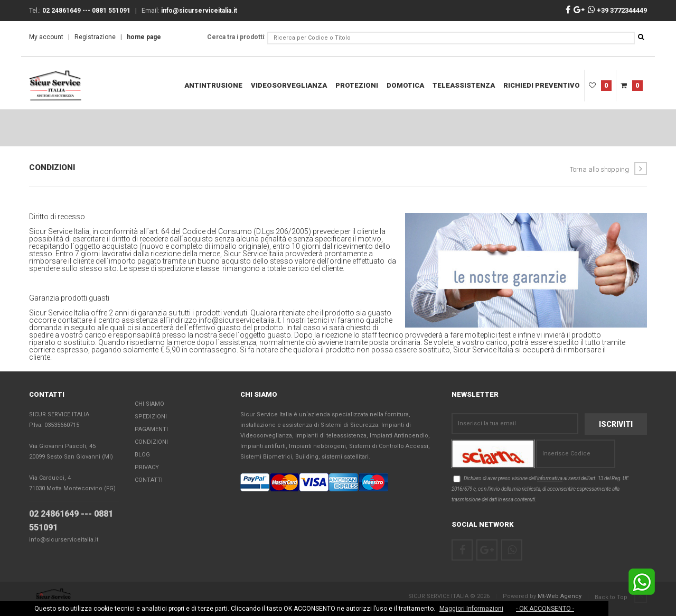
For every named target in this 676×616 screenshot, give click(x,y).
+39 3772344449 (617, 10)
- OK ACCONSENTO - (545, 609)
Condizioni (151, 442)
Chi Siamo (149, 404)
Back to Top (621, 597)
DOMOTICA (405, 85)
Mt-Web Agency (560, 596)
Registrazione (95, 37)
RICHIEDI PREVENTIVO (542, 85)
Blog (142, 455)
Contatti (149, 480)
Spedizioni (151, 417)
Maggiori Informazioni (471, 609)
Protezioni (357, 85)
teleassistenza (464, 85)
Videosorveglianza (289, 85)
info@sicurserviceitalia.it (64, 540)
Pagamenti (151, 430)
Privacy (147, 468)
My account (46, 37)
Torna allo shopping (608, 169)
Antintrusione (213, 85)
